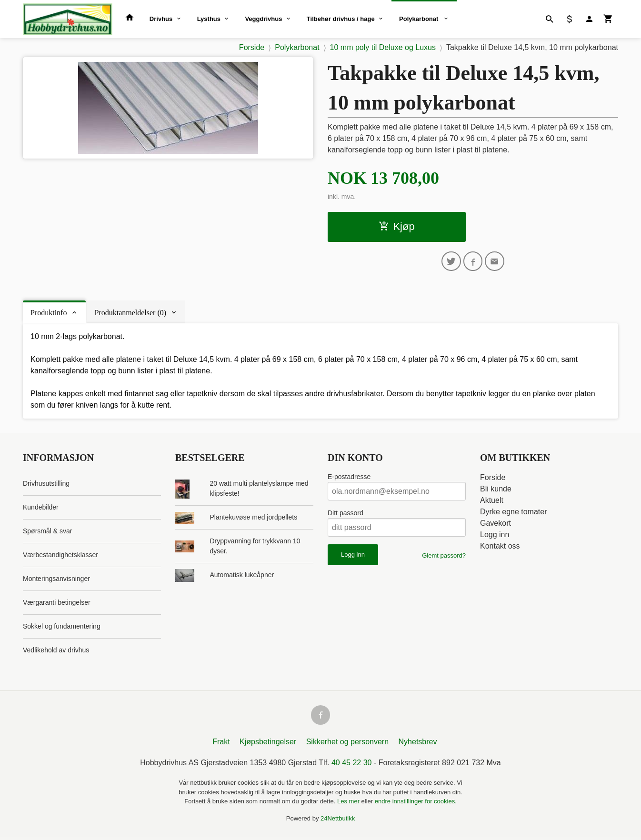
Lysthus (209, 19)
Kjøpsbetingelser (268, 745)
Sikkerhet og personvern (347, 745)
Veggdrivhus (263, 19)
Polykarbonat (420, 19)
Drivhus (161, 19)
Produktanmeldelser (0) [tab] (130, 314)
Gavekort (496, 525)
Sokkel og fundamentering (62, 628)
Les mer (349, 804)
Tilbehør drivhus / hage (341, 19)
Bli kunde (496, 490)
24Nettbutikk (338, 821)
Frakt (221, 745)
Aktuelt (492, 502)
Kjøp (396, 226)
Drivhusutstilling (46, 485)
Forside (252, 47)
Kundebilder (41, 509)
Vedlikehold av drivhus (56, 651)
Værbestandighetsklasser (60, 556)
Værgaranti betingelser (57, 604)
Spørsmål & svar (47, 532)
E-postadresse (349, 478)
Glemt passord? (444, 557)
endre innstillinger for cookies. (416, 804)
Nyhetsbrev (418, 745)
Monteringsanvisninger (56, 580)
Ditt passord (346, 514)
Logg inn (495, 536)
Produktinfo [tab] (49, 314)
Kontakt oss (500, 547)
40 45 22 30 (352, 765)
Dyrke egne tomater (514, 513)
